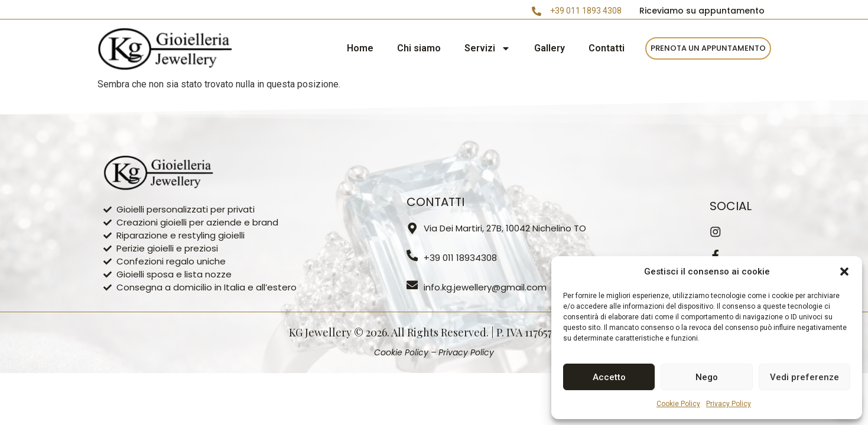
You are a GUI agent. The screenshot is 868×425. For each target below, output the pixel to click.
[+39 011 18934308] (412, 256)
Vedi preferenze (804, 377)
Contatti (607, 48)
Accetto (609, 377)
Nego (707, 377)
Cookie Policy (678, 404)
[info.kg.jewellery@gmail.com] (412, 285)
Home (360, 48)
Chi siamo (419, 48)
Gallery (550, 48)
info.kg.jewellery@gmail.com (486, 287)
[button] (844, 272)
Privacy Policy (729, 404)
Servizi (487, 48)
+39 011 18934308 (461, 258)
